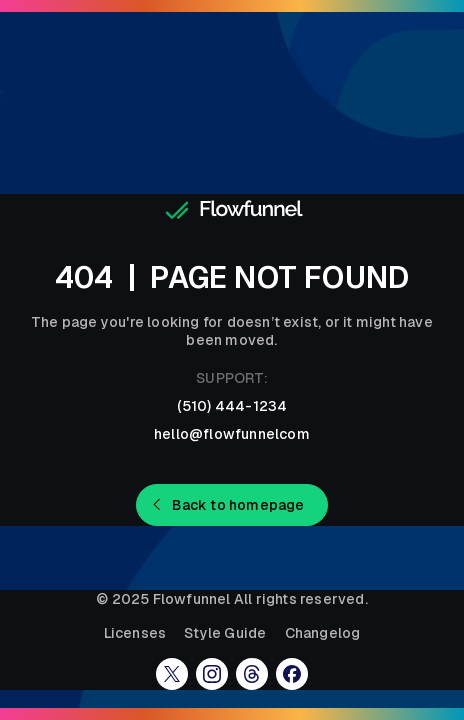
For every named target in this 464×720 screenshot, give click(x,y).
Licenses (135, 633)
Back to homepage (238, 505)
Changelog (323, 633)
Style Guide (225, 633)
